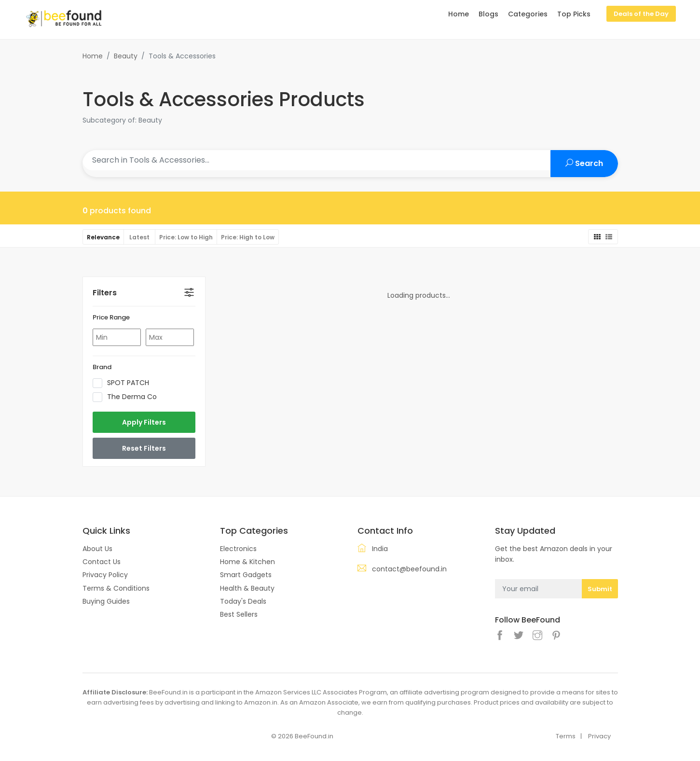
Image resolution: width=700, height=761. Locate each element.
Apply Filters (144, 422)
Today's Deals (243, 601)
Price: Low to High (186, 237)
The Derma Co (128, 397)
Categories (528, 14)
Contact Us (102, 562)
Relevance (103, 237)
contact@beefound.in (409, 569)
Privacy (599, 736)
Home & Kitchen (247, 562)
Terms (566, 736)
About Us (97, 549)
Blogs (488, 14)
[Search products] (317, 160)
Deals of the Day (641, 14)
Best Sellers (239, 614)
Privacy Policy (105, 575)
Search (584, 163)
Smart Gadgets (246, 575)
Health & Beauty (247, 588)
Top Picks (574, 14)
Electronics (238, 549)
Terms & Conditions (116, 588)
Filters (105, 293)
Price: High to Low (248, 237)
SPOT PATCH (124, 383)
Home (93, 56)
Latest (139, 237)
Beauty (126, 56)
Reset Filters (144, 448)
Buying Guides (106, 601)
